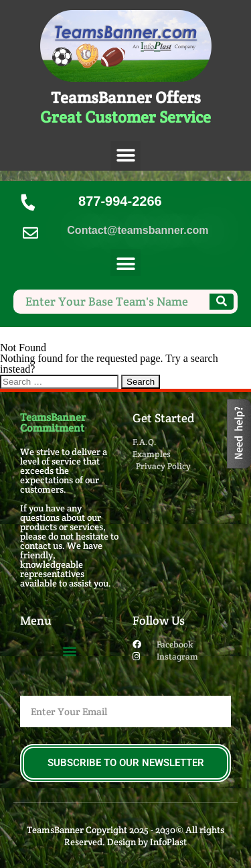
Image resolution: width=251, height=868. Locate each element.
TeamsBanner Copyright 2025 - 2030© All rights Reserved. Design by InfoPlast (125, 836)
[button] (125, 156)
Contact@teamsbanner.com (138, 230)
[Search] (222, 302)
